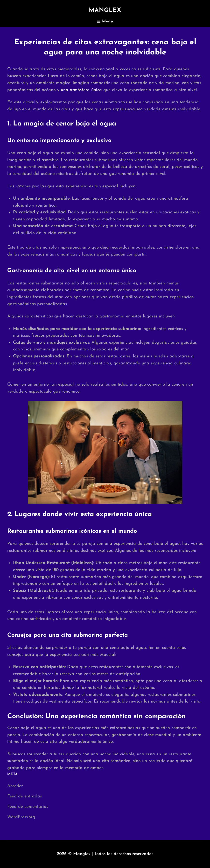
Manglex (105, 10)
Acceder (15, 786)
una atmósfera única (81, 90)
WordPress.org (21, 817)
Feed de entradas (24, 796)
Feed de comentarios (28, 807)
